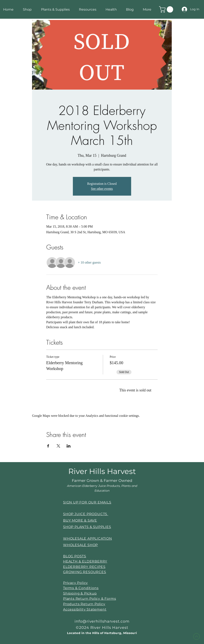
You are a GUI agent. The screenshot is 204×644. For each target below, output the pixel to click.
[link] (167, 9)
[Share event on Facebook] (48, 446)
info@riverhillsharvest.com (102, 621)
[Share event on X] (58, 446)
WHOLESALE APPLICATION (88, 539)
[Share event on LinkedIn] (69, 446)
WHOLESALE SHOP (80, 545)
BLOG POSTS (75, 556)
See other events (102, 189)
